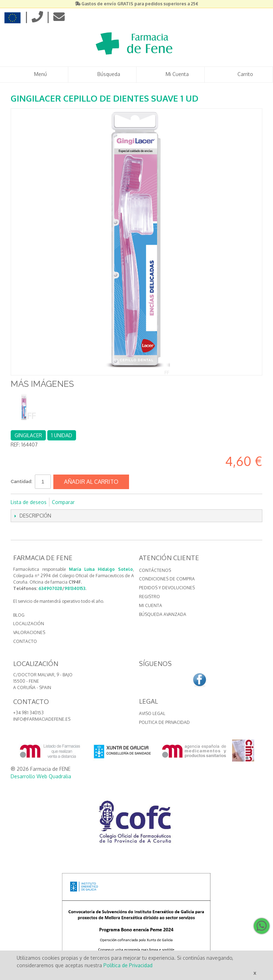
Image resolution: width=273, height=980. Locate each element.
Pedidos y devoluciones (167, 588)
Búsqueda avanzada (163, 614)
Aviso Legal (152, 713)
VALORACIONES (29, 632)
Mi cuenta (151, 605)
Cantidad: (22, 481)
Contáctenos (155, 570)
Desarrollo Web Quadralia (41, 776)
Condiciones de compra (167, 579)
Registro (149, 597)
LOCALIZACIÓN (29, 624)
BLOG (19, 615)
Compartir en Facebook (90, 502)
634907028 (50, 588)
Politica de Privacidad (164, 722)
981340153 (75, 588)
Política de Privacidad (128, 965)
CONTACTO (25, 641)
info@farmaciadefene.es (42, 719)
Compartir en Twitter (104, 502)
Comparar (63, 502)
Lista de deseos (29, 502)
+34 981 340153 (28, 713)
